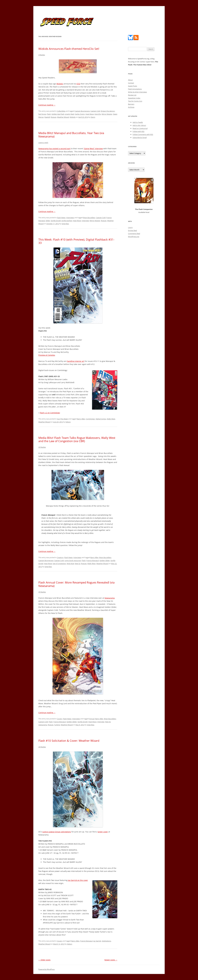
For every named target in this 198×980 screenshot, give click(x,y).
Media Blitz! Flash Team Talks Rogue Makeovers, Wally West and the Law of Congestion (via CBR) (77, 439)
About (130, 80)
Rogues (54, 117)
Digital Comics (101, 419)
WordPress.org (134, 237)
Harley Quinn (80, 114)
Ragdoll (47, 117)
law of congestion (59, 564)
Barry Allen (81, 419)
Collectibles (61, 111)
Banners (131, 104)
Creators (60, 557)
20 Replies (42, 447)
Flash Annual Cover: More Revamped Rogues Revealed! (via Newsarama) (76, 584)
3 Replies (42, 55)
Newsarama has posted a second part (54, 149)
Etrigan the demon (108, 111)
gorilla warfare (67, 221)
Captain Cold (95, 111)
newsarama (43, 725)
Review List (132, 95)
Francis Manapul (93, 561)
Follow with (138, 131)
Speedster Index (134, 98)
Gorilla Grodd (56, 221)
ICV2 (78, 84)
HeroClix (98, 114)
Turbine (57, 725)
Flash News (61, 218)
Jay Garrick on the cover (78, 880)
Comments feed (134, 234)
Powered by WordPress (47, 969)
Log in (130, 227)
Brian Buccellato (89, 218)
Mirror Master (107, 114)
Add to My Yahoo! (139, 125)
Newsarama (110, 598)
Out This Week (62, 419)
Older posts (44, 960)
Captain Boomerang (82, 111)
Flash (49, 114)
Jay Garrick (97, 941)
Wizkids (60, 84)
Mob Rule (70, 564)
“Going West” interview (93, 149)
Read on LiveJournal (140, 128)
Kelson (68, 422)
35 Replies (42, 592)
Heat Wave (90, 114)
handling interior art (76, 361)
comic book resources (73, 561)
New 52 (78, 564)
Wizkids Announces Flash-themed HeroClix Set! (69, 49)
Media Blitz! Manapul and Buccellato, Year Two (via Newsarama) (71, 135)
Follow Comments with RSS (143, 134)
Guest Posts (133, 86)
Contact (131, 83)
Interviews (70, 218)
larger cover (103, 832)
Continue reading (47, 105)
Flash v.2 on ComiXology (50, 413)
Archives (131, 107)
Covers (60, 719)
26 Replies (42, 747)
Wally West (111, 419)
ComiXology (90, 419)
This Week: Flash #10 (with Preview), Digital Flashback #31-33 (76, 241)
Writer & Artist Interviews (137, 92)
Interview (85, 221)
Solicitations (106, 941)
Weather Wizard (63, 117)
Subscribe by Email (140, 137)
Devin (93, 117)
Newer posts (111, 960)
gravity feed (70, 114)
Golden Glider (105, 561)
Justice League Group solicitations (57, 832)
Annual (92, 719)
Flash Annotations (135, 89)
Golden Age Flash (58, 114)
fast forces (42, 114)
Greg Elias (65, 224)
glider (48, 221)
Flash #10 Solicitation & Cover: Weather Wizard (69, 741)
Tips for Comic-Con (135, 101)
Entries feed (132, 230)
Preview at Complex (47, 355)
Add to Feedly (138, 122)
